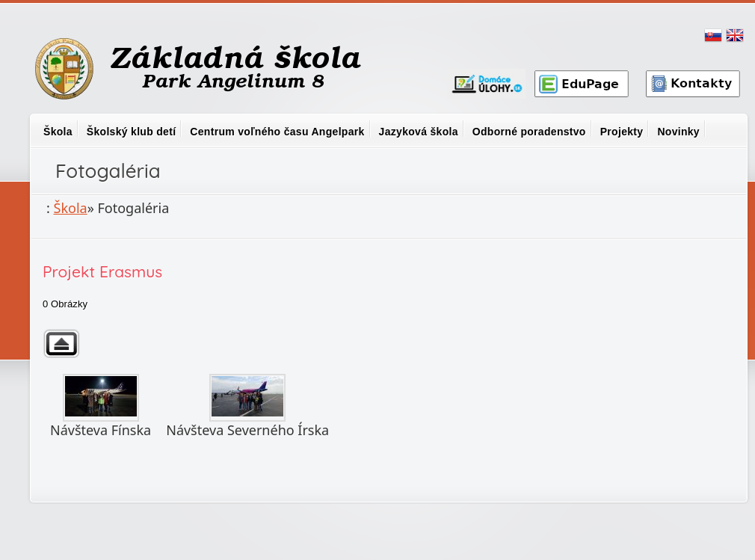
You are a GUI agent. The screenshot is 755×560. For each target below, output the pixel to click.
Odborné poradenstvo (529, 132)
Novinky (678, 132)
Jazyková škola (419, 132)
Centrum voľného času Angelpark (277, 132)
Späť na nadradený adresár (61, 344)
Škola (58, 132)
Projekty (622, 132)
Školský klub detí (131, 132)
